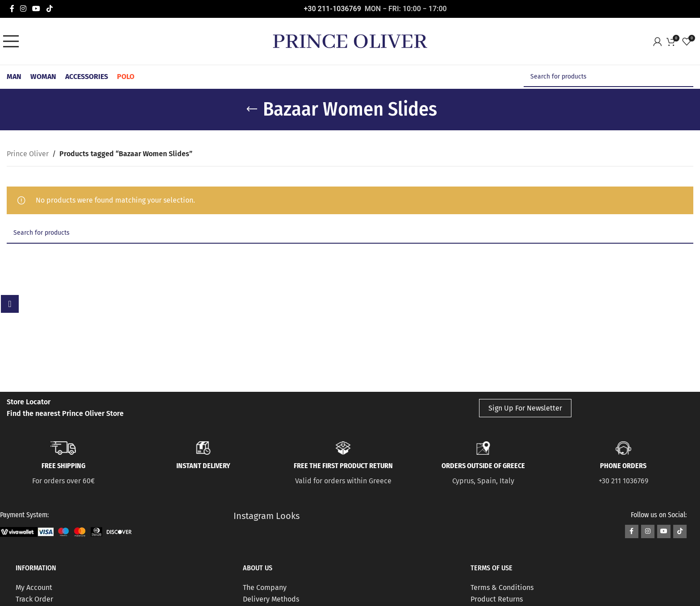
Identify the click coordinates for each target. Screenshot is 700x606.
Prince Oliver (28, 154)
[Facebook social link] (12, 9)
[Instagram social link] (23, 9)
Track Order (34, 599)
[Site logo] (350, 41)
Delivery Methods (271, 599)
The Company (265, 587)
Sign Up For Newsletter (525, 408)
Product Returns (497, 599)
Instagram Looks (267, 516)
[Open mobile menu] (13, 42)
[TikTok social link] (49, 9)
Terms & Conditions (502, 587)
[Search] (608, 77)
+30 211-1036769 (333, 9)
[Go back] (252, 109)
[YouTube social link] (36, 9)
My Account (34, 587)
